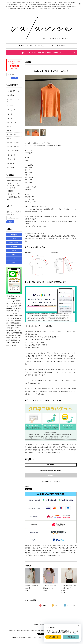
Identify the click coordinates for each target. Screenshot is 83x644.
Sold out (51, 475)
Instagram (14, 235)
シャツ (10, 114)
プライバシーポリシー (15, 194)
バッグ (10, 139)
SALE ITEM (12, 163)
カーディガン (12, 122)
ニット (10, 118)
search (14, 78)
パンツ (10, 130)
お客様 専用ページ (14, 91)
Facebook (14, 247)
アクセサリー (12, 155)
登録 (10, 222)
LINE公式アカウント (14, 243)
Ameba (14, 262)
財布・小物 (12, 159)
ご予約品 (11, 167)
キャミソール (12, 134)
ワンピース (12, 110)
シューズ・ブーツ (14, 143)
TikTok (14, 254)
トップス (11, 106)
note (14, 258)
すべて (31, 605)
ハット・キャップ (14, 147)
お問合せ (11, 191)
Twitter (14, 239)
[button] (41, 46)
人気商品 (11, 95)
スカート (11, 126)
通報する (27, 486)
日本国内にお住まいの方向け (51, 482)
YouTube (14, 250)
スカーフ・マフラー (14, 151)
